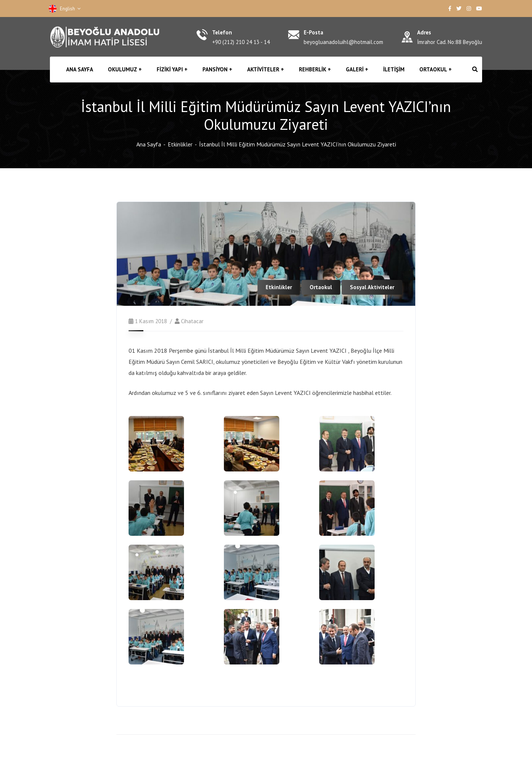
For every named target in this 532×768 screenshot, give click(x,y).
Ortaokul (321, 287)
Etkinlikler (180, 144)
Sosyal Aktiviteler (372, 287)
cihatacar (192, 321)
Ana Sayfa (149, 144)
